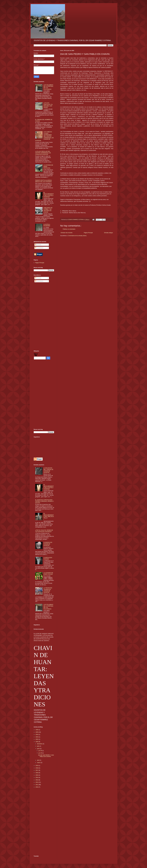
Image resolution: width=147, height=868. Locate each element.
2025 (37, 732)
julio (38, 746)
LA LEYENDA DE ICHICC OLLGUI (48, 574)
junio (39, 749)
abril (38, 760)
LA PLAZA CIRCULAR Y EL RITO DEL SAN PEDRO (48, 105)
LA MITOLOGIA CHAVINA (48, 558)
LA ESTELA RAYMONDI (47, 225)
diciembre (40, 744)
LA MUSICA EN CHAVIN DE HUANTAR (48, 544)
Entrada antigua (108, 233)
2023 (37, 737)
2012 (37, 782)
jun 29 (40, 753)
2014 (37, 777)
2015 (37, 775)
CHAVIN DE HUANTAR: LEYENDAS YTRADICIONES (44, 676)
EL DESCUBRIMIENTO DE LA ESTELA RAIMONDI (49, 195)
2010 (37, 787)
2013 (37, 780)
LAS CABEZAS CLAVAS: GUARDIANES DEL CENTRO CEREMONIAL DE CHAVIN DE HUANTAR (44, 136)
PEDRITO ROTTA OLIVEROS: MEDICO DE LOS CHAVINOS (44, 181)
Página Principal (88, 233)
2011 (37, 785)
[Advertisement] (44, 317)
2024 (37, 735)
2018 (37, 768)
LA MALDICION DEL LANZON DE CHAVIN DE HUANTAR (48, 470)
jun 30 (40, 751)
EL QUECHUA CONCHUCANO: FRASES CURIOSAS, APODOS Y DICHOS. (45, 501)
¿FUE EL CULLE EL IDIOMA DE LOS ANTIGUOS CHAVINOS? (44, 531)
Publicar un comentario (69, 229)
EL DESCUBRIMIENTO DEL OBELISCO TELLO (49, 516)
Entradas (38, 245)
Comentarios (39, 248)
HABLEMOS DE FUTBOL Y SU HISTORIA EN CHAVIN (48, 210)
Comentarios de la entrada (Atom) (77, 236)
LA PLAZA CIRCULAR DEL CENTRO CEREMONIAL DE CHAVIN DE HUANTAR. (43, 153)
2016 (37, 773)
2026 (37, 730)
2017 (37, 770)
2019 (37, 766)
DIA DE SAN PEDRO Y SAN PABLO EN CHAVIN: (46, 756)
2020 (37, 742)
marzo (39, 763)
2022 (37, 739)
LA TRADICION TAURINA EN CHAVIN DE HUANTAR (48, 590)
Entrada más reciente (67, 233)
